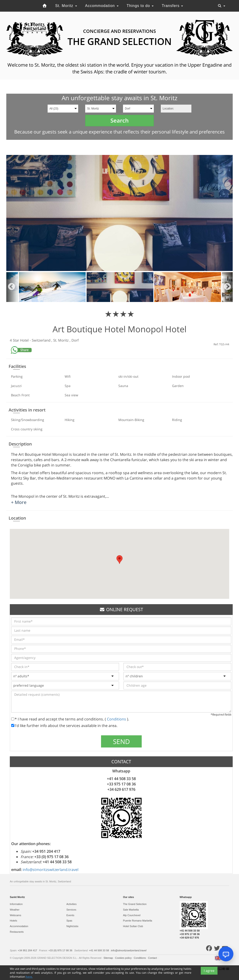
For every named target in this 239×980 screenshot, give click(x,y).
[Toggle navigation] (221, 6)
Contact (153, 958)
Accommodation (102, 6)
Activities (72, 904)
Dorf (75, 340)
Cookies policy (124, 958)
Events (70, 915)
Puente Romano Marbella (138, 921)
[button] (119, 560)
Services (71, 910)
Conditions (117, 719)
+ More (19, 502)
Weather (15, 910)
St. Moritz (66, 6)
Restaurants (17, 932)
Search (119, 120)
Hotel (25, 340)
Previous (12, 287)
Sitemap (108, 958)
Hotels (13, 921)
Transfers (172, 6)
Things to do (140, 6)
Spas (69, 921)
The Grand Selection (135, 904)
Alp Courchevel (132, 915)
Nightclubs (72, 926)
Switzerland (42, 340)
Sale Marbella (131, 910)
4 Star (15, 340)
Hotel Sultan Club (133, 926)
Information (16, 904)
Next (227, 287)
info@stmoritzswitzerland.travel (51, 870)
